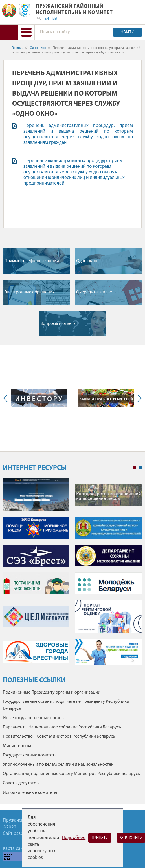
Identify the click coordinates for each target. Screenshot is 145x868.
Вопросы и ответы (58, 324)
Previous (7, 398)
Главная (18, 48)
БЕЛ (55, 19)
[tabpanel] (72, 574)
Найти (128, 32)
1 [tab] (135, 468)
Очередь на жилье (94, 292)
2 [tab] (140, 468)
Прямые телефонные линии (32, 261)
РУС (39, 19)
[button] (26, 32)
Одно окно (38, 48)
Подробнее (74, 838)
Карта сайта (15, 849)
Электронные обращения (30, 292)
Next (138, 398)
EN (47, 19)
